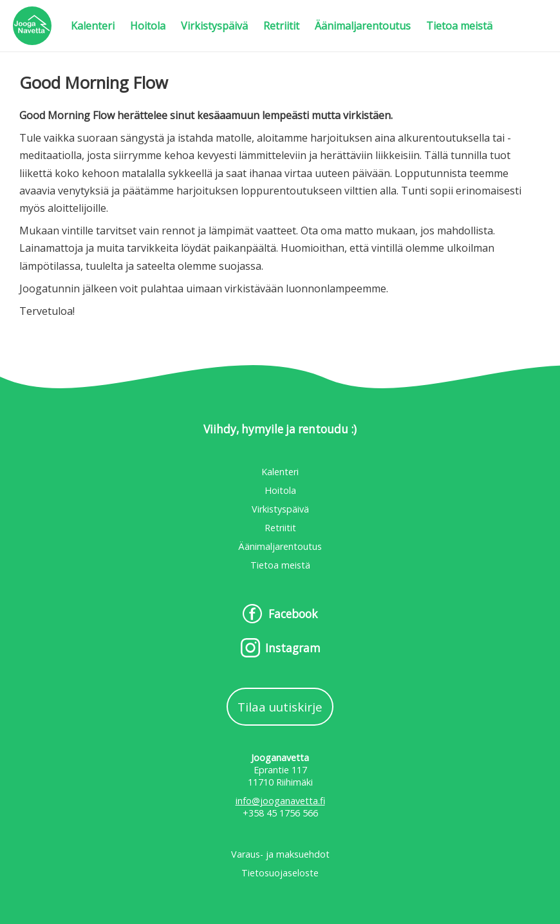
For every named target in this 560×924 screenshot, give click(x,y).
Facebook (293, 614)
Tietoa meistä (459, 26)
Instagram (293, 648)
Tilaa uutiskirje (280, 707)
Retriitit (281, 26)
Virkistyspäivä (214, 26)
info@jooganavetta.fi (280, 801)
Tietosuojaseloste (280, 873)
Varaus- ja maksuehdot (280, 854)
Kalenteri (93, 26)
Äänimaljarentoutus (363, 26)
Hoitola (148, 26)
